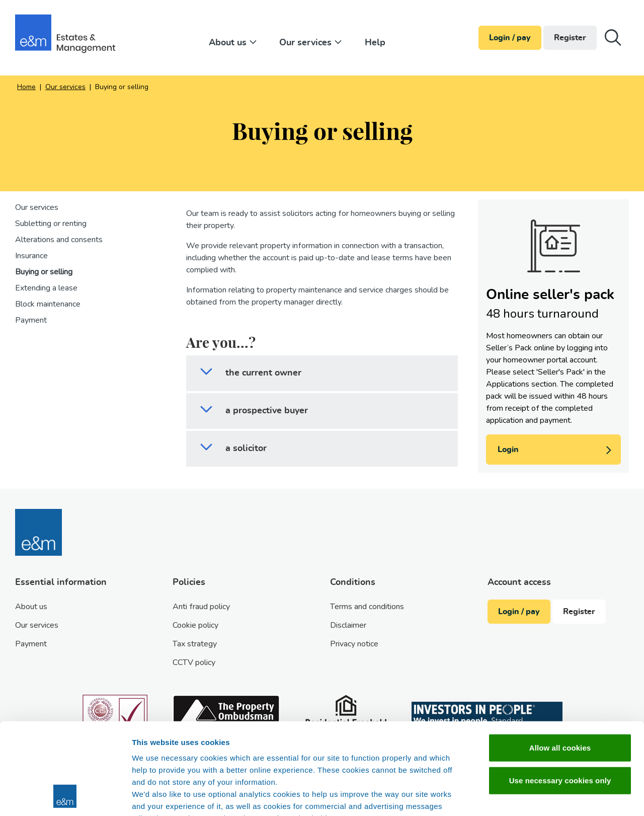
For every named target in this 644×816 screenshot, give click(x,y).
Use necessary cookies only (560, 695)
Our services (312, 43)
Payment (31, 320)
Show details (528, 796)
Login (557, 451)
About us (234, 43)
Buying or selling (44, 272)
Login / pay (510, 38)
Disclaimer (348, 625)
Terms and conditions (367, 607)
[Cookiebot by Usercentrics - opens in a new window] (65, 796)
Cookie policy (195, 625)
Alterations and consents (59, 240)
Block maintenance (48, 304)
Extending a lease (46, 288)
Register (570, 38)
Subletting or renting (51, 224)
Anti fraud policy (201, 607)
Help (375, 43)
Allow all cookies (560, 662)
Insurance (31, 256)
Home (26, 87)
